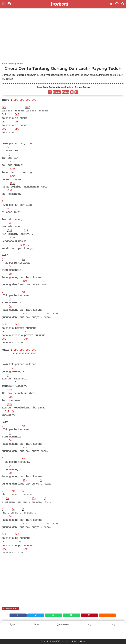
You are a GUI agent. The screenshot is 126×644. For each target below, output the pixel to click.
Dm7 (16, 100)
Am (24, 263)
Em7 (30, 100)
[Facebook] (14, 625)
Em (11, 278)
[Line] (72, 625)
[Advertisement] (63, 36)
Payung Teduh (12, 618)
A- (36, 635)
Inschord (64, 641)
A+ (12, 635)
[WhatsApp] (53, 625)
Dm (25, 285)
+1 (90, 635)
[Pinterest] (91, 625)
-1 (114, 635)
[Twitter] (34, 625)
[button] (111, 625)
